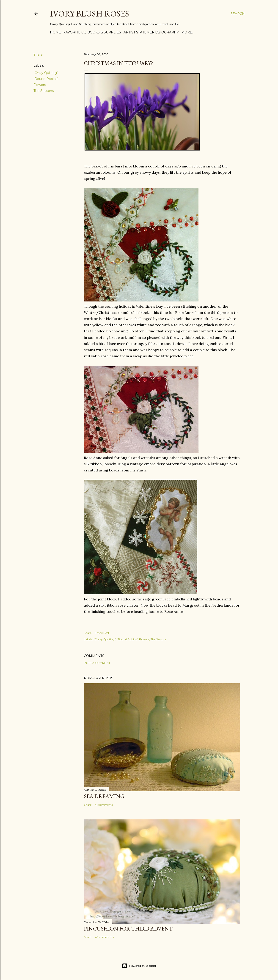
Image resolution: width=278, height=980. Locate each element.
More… (188, 32)
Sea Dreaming (104, 796)
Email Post (102, 633)
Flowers (40, 85)
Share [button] (38, 55)
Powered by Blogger (139, 966)
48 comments (104, 937)
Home (55, 32)
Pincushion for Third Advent (128, 929)
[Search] (238, 14)
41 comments (104, 805)
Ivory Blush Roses (89, 14)
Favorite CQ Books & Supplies (92, 32)
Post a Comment (97, 663)
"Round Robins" (46, 79)
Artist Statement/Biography (151, 32)
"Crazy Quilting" (46, 73)
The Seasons (44, 91)
